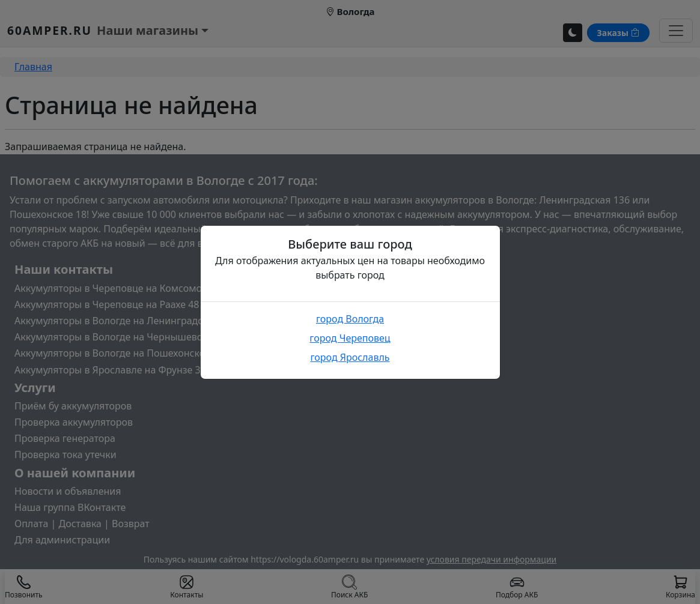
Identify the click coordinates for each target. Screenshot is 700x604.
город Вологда (350, 319)
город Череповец (350, 338)
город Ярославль (350, 357)
